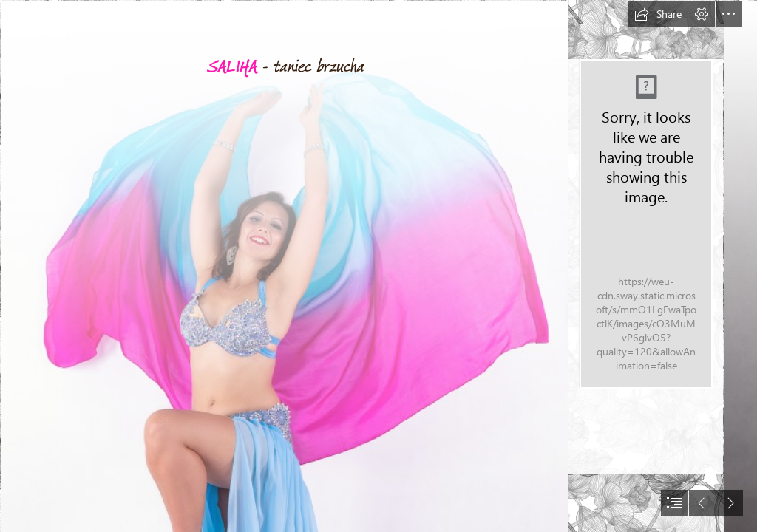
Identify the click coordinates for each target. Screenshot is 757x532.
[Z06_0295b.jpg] (284, 266)
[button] (658, 14)
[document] (378, 266)
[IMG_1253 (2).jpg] (645, 224)
